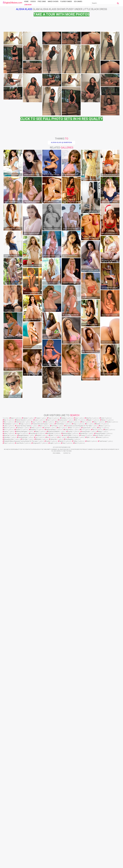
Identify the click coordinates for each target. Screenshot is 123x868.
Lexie (36, 832)
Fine (83, 834)
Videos (33, 1)
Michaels (38, 851)
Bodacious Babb (73, 849)
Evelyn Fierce (69, 842)
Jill (60, 849)
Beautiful (33, 842)
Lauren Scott (86, 840)
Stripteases (7, 836)
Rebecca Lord (20, 834)
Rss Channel (57, 865)
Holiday (63, 830)
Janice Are (54, 851)
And (5, 840)
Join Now (28, 5)
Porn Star (25, 851)
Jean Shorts (20, 855)
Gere (101, 838)
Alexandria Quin (9, 851)
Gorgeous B (36, 855)
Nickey (100, 844)
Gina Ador (7, 849)
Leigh (51, 855)
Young (83, 847)
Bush (106, 842)
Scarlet (48, 853)
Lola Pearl (47, 840)
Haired (61, 853)
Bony (95, 834)
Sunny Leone (63, 832)
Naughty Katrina (23, 847)
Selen (33, 840)
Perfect (18, 842)
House (71, 834)
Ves (93, 842)
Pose (50, 830)
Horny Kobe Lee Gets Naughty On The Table (79, 838)
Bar (5, 832)
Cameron (20, 840)
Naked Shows (53, 1)
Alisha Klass (24, 9)
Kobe (5, 845)
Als (5, 834)
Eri (82, 842)
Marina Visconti (21, 832)
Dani (48, 832)
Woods (109, 834)
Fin (5, 842)
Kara (76, 830)
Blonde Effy (84, 845)
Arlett (88, 853)
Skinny (103, 832)
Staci (64, 855)
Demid (99, 849)
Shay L (75, 836)
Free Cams (42, 1)
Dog (100, 840)
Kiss (59, 840)
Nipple (90, 832)
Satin (51, 847)
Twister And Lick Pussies (40, 836)
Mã (76, 832)
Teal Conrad (103, 853)
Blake (37, 844)
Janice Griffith (67, 847)
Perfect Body (60, 836)
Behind (39, 847)
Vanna (6, 844)
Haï (48, 849)
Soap (22, 836)
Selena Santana (51, 842)
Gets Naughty (69, 851)
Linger (18, 845)
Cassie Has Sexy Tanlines (24, 838)
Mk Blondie (50, 845)
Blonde (98, 836)
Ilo (87, 836)
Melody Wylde (67, 845)
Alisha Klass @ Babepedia (61, 246)
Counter (70, 844)
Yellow (75, 853)
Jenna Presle (86, 844)
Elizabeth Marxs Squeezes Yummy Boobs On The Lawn (21, 853)
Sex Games (78, 1)
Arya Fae (7, 847)
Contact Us (67, 865)
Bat (76, 855)
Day (57, 834)
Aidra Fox (89, 830)
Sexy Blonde (34, 845)
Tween (38, 830)
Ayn (41, 838)
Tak (71, 840)
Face (5, 855)
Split (88, 849)
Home (26, 1)
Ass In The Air (99, 847)
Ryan (12, 830)
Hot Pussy (54, 838)
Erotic (102, 830)
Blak (46, 834)
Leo (36, 849)
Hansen (25, 830)
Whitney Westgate (22, 844)
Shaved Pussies (100, 845)
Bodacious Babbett (54, 844)
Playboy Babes (66, 1)
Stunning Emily (23, 849)
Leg (33, 834)
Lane (5, 838)
